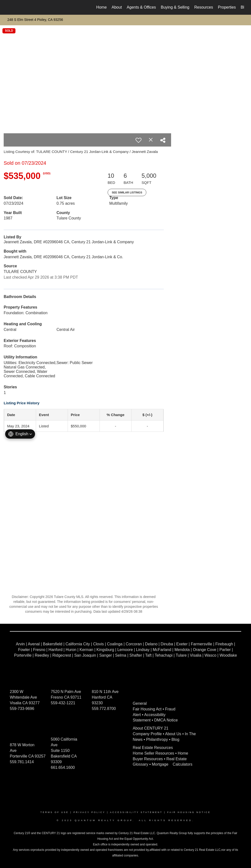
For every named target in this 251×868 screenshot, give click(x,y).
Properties (227, 7)
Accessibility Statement (136, 812)
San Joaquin (85, 655)
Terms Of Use (55, 812)
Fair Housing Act (147, 709)
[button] (20, 434)
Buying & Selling (175, 7)
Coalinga (115, 644)
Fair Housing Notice (189, 812)
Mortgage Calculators (172, 764)
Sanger (106, 655)
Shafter (136, 655)
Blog (176, 739)
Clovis (99, 644)
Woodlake (228, 655)
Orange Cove (205, 650)
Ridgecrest (62, 655)
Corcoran (134, 644)
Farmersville (201, 644)
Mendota (182, 650)
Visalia (195, 655)
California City (78, 644)
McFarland (162, 650)
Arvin (20, 644)
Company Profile (147, 734)
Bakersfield (53, 644)
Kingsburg (105, 650)
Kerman (86, 650)
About (117, 7)
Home (102, 7)
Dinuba (167, 644)
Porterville (23, 655)
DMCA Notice (166, 720)
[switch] (138, 140)
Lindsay (143, 650)
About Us (173, 734)
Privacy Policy (89, 812)
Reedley (42, 655)
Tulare (181, 655)
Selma (121, 655)
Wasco (210, 655)
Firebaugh (224, 644)
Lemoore (125, 650)
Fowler (24, 650)
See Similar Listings (127, 192)
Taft (148, 655)
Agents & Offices (141, 7)
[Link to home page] (9, 7)
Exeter (182, 644)
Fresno (39, 650)
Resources (204, 7)
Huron (71, 650)
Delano (151, 644)
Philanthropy (157, 739)
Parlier (225, 650)
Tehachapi (164, 655)
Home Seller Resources (154, 753)
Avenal (34, 644)
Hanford (56, 650)
